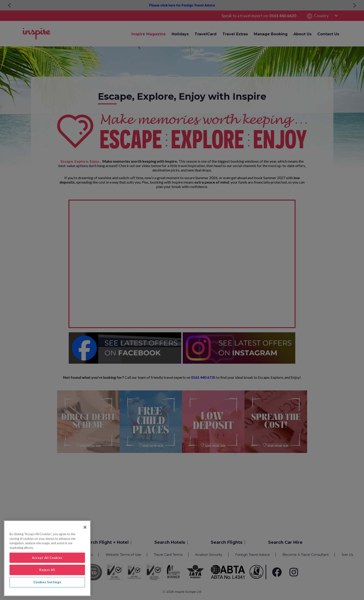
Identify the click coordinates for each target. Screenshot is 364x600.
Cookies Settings (47, 582)
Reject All (47, 570)
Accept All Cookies (47, 558)
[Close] (85, 527)
